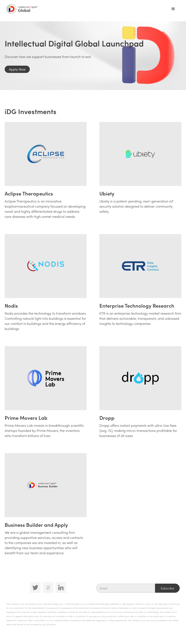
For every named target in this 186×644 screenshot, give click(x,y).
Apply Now (17, 69)
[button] (173, 9)
